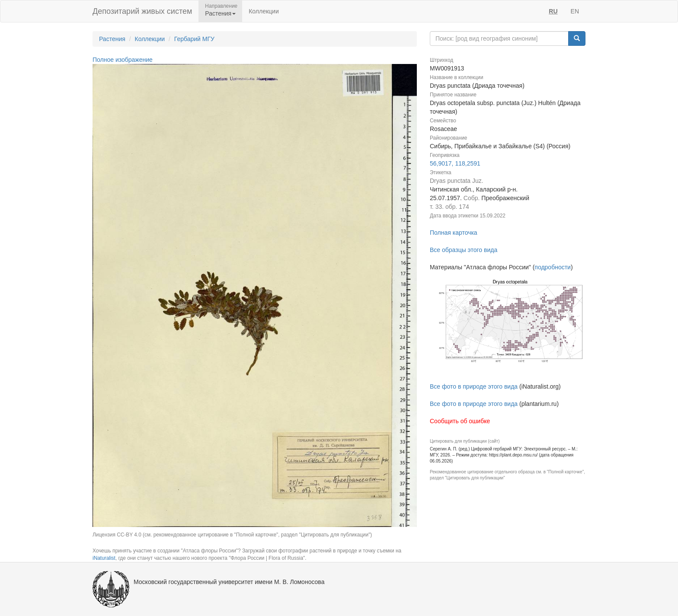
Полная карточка (454, 233)
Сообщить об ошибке (460, 421)
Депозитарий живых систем (142, 11)
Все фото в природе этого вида (474, 386)
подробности (553, 267)
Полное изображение (123, 60)
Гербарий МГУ (194, 39)
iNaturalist (104, 558)
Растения (112, 39)
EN (575, 11)
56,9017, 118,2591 (455, 163)
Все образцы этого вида (464, 250)
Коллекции (264, 11)
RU (553, 11)
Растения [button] (220, 13)
